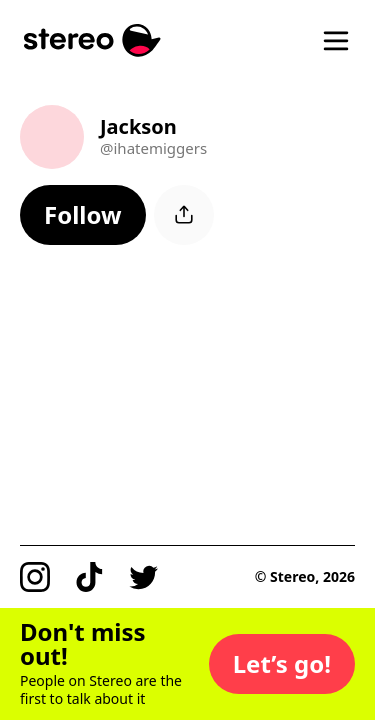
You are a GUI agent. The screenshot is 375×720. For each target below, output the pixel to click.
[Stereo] (92, 40)
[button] (83, 215)
